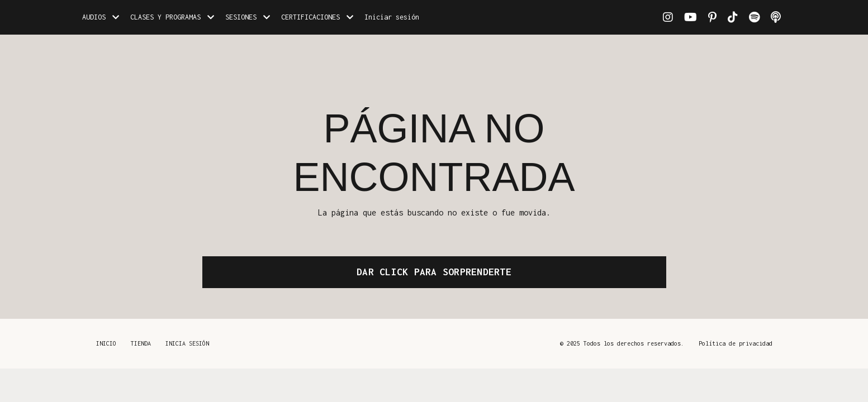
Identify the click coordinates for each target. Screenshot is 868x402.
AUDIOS (101, 17)
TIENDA (141, 343)
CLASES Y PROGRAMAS (172, 17)
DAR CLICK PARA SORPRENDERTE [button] (434, 272)
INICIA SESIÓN (187, 343)
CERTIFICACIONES (317, 17)
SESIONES (248, 17)
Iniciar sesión (392, 17)
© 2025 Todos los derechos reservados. (622, 343)
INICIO (106, 343)
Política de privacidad (736, 343)
